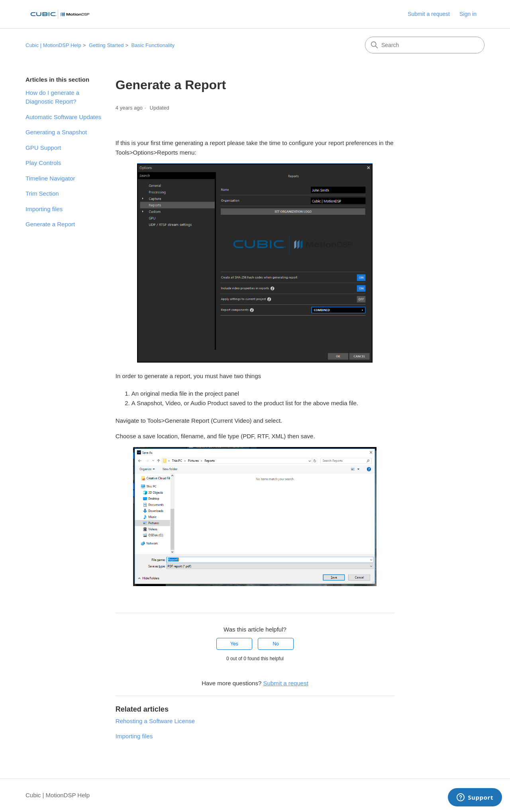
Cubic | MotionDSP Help (53, 45)
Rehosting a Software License (155, 721)
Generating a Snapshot (56, 132)
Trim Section (42, 193)
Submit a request (429, 14)
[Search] (425, 45)
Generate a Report (50, 224)
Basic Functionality (153, 45)
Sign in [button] (468, 14)
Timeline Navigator (50, 178)
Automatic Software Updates (63, 117)
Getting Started (106, 45)
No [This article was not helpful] (276, 644)
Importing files (44, 209)
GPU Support (43, 148)
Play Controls (43, 163)
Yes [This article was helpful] (234, 644)
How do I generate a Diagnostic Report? (52, 97)
